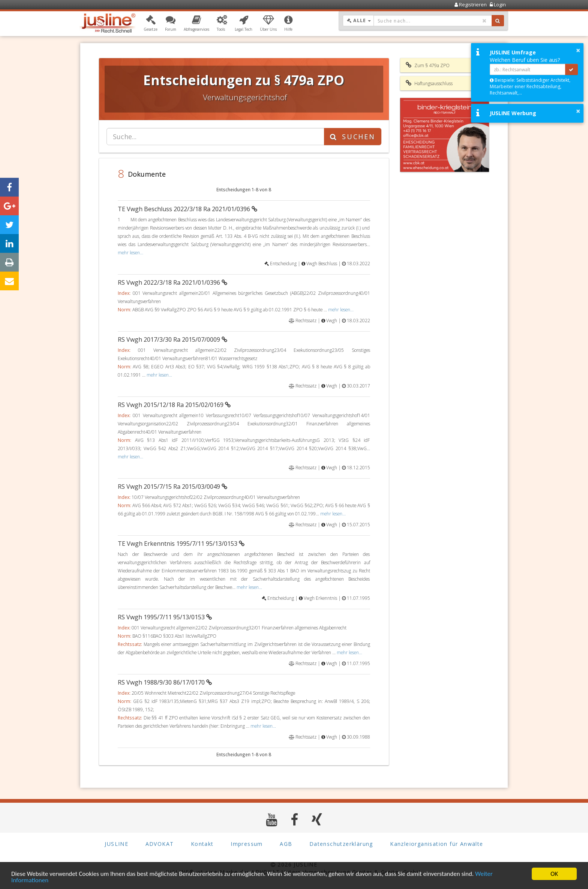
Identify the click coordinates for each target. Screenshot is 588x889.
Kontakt (202, 844)
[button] (151, 24)
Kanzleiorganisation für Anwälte (436, 844)
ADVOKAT (160, 844)
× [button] (578, 50)
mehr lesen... (130, 252)
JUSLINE (116, 844)
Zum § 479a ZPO (428, 65)
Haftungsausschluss (429, 83)
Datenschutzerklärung (341, 844)
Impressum (247, 844)
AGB (286, 844)
